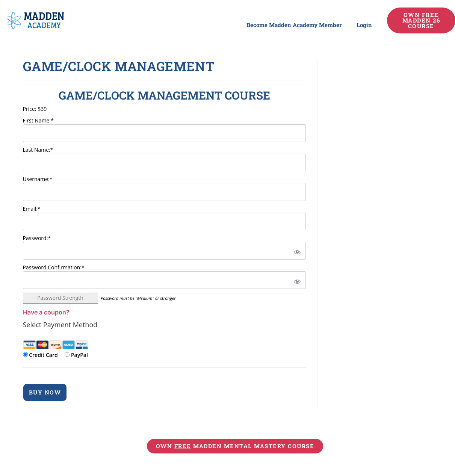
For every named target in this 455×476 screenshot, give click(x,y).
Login (364, 25)
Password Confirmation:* (54, 267)
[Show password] (296, 251)
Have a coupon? (46, 312)
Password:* (37, 238)
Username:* (38, 179)
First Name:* (38, 120)
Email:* (32, 209)
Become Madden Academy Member (294, 25)
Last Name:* (38, 150)
